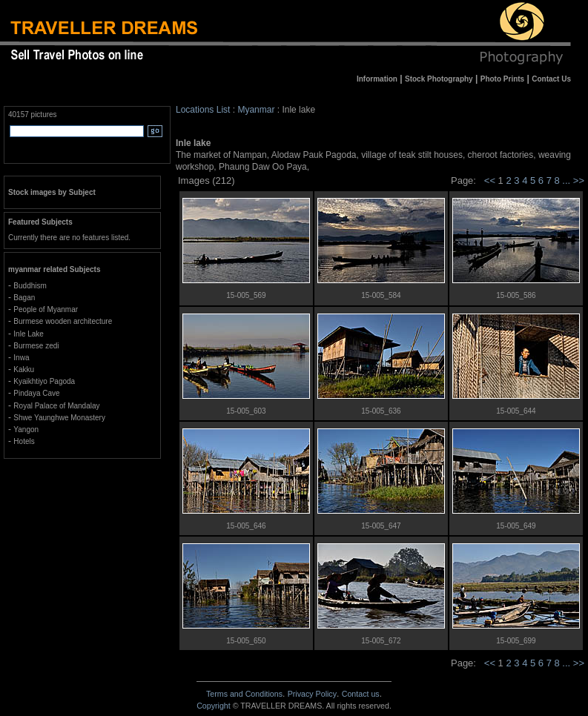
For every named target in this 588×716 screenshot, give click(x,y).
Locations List (203, 110)
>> (579, 180)
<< (490, 180)
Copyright (214, 706)
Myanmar (256, 110)
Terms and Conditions (244, 694)
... (567, 180)
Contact (361, 694)
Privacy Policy (312, 694)
